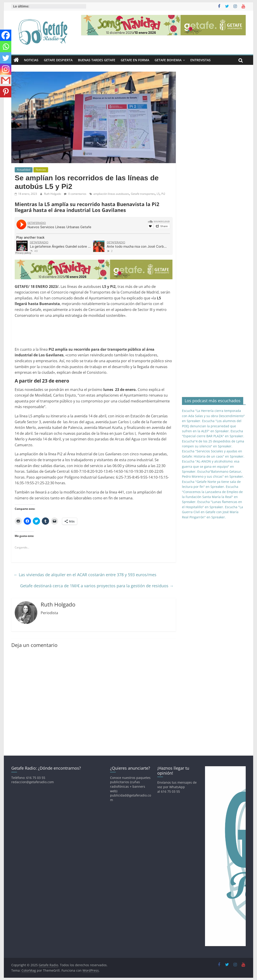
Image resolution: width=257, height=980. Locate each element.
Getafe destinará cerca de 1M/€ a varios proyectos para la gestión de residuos (97, 586)
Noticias (31, 60)
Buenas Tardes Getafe (97, 60)
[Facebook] (6, 35)
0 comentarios (75, 194)
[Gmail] (6, 80)
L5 (158, 194)
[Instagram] (6, 69)
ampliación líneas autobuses (111, 194)
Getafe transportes (143, 194)
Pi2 (163, 194)
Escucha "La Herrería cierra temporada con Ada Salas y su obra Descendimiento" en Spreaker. (213, 416)
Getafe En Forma (135, 60)
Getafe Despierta (58, 60)
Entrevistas (200, 60)
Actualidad (24, 170)
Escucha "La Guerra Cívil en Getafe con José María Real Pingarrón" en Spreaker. (212, 512)
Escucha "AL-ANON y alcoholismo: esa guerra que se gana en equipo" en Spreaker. (211, 466)
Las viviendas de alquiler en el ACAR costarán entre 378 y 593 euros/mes (85, 575)
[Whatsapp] (6, 47)
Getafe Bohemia (168, 60)
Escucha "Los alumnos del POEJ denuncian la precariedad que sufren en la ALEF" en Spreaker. (212, 426)
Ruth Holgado (53, 194)
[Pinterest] (6, 92)
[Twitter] (6, 58)
